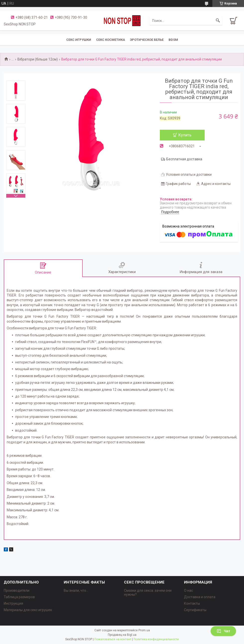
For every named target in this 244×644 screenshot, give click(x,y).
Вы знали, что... (76, 590)
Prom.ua (144, 630)
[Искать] (218, 21)
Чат (223, 631)
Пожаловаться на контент (113, 639)
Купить (185, 135)
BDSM (173, 40)
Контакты (192, 603)
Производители (17, 590)
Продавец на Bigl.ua (122, 635)
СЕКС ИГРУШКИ (79, 40)
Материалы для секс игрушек (28, 610)
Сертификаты (195, 610)
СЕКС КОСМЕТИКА (111, 40)
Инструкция (13, 603)
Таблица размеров (19, 597)
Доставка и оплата (200, 597)
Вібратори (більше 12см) (38, 59)
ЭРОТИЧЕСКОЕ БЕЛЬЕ (147, 40)
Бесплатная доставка (184, 159)
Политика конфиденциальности (156, 639)
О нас (188, 590)
